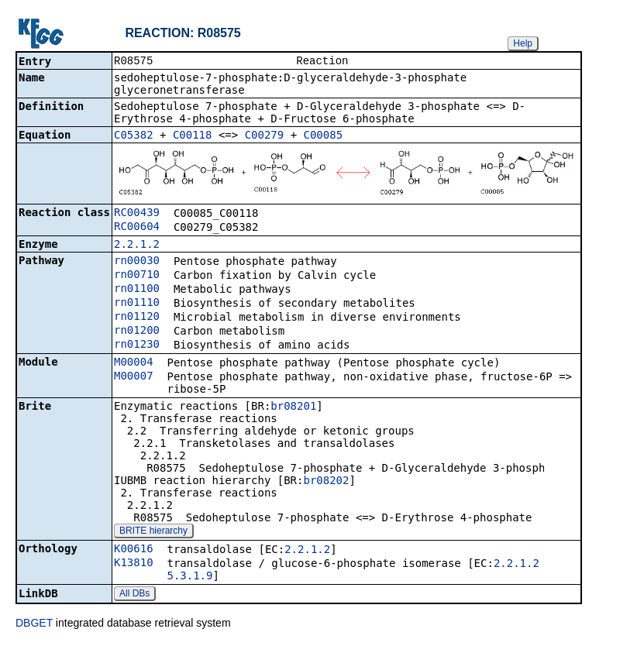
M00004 (134, 363)
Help (523, 43)
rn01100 (137, 290)
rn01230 (137, 345)
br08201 (293, 407)
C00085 (324, 136)
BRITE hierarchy (153, 532)
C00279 (265, 136)
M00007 (134, 377)
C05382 (134, 136)
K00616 (134, 550)
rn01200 (137, 332)
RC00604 (137, 228)
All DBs (134, 595)
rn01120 (137, 318)
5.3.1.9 (189, 577)
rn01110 (137, 304)
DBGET (34, 624)
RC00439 (137, 214)
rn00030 (137, 262)
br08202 (326, 482)
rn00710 (137, 276)
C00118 (193, 136)
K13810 (134, 564)
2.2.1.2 (137, 246)
